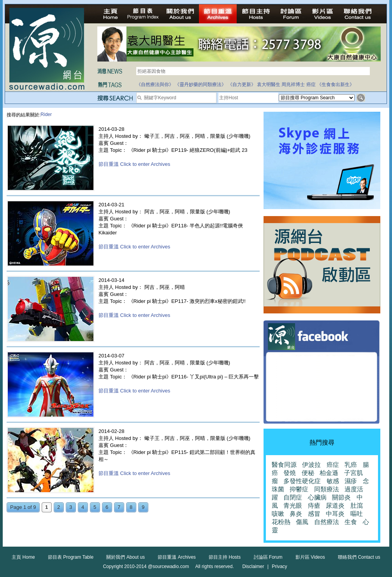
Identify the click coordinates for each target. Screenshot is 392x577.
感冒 (314, 514)
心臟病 (317, 497)
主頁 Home (23, 557)
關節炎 (341, 497)
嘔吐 (357, 514)
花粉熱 (281, 522)
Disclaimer (253, 566)
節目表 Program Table (71, 557)
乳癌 (351, 465)
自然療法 (327, 522)
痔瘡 (314, 506)
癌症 (311, 84)
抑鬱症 (299, 489)
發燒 (290, 473)
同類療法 (327, 489)
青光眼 (293, 506)
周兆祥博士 (293, 84)
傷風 (302, 522)
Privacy (279, 566)
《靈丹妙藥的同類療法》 (200, 84)
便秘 (308, 473)
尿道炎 (335, 506)
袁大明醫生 (269, 84)
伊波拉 (311, 465)
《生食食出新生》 (336, 84)
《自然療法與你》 (155, 84)
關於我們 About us (126, 557)
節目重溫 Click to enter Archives (134, 164)
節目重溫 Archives (177, 557)
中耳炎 (335, 514)
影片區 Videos (310, 557)
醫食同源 (284, 465)
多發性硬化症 (302, 481)
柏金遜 (329, 473)
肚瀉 (357, 506)
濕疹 (351, 481)
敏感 (333, 481)
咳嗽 (278, 514)
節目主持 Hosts (225, 557)
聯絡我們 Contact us (359, 557)
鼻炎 (296, 514)
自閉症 (293, 497)
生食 (351, 522)
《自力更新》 (242, 84)
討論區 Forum (268, 557)
